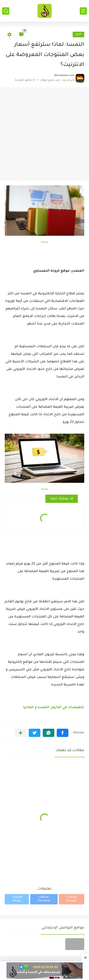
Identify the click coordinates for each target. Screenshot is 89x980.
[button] (63, 733)
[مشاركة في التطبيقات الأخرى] (21, 733)
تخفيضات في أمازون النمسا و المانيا (54, 708)
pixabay (45, 242)
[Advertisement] (44, 134)
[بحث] (6, 11)
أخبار (78, 34)
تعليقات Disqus (17, 899)
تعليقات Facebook (44, 899)
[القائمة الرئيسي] (83, 11)
